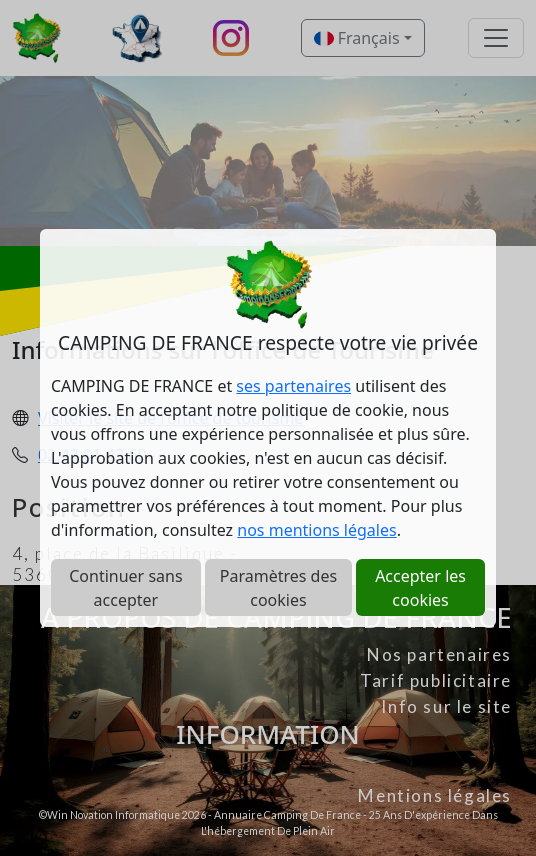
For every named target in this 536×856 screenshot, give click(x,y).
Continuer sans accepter (125, 588)
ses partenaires (293, 386)
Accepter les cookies (420, 588)
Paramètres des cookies (278, 588)
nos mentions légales (316, 530)
